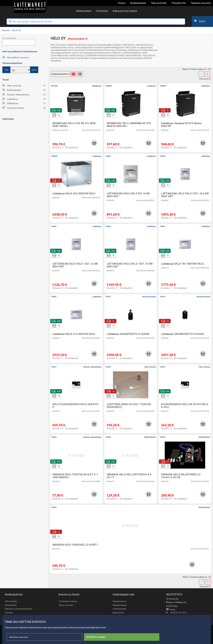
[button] (94, 143)
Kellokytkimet (24, 90)
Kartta (171, 610)
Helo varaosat (24, 85)
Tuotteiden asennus (68, 601)
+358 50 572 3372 (176, 613)
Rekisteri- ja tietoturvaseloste (19, 609)
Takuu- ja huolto (66, 605)
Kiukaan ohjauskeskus (24, 94)
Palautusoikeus (120, 605)
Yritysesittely (11, 601)
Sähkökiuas (24, 103)
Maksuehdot (118, 613)
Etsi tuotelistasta (9, 38)
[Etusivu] (30, 7)
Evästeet (9, 613)
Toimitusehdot (119, 609)
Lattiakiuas (24, 99)
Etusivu (6, 30)
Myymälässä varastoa (16, 57)
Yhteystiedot (11, 605)
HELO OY (16, 30)
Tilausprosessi (119, 601)
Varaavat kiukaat (24, 108)
